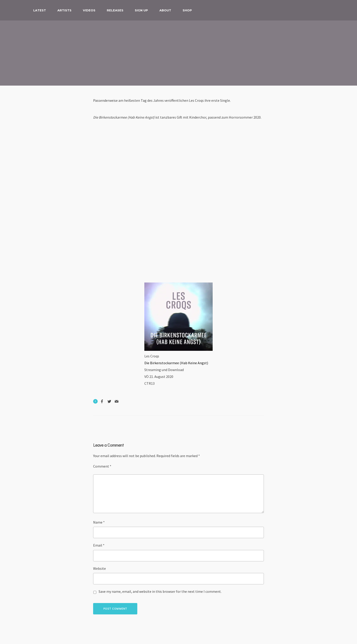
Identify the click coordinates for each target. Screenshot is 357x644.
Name (99, 522)
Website (99, 568)
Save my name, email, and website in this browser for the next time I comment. (160, 591)
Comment (102, 466)
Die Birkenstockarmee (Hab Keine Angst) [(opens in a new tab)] (176, 363)
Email (99, 545)
